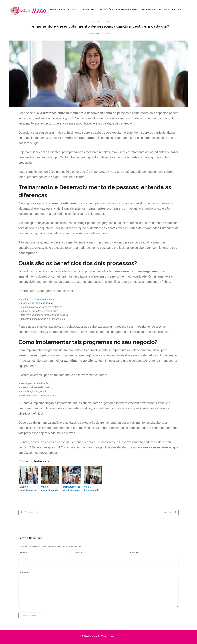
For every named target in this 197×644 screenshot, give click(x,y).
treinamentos (96, 209)
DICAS (75, 9)
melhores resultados (80, 138)
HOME (53, 9)
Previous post (29, 512)
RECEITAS (64, 9)
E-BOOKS (177, 9)
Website (134, 552)
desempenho (28, 253)
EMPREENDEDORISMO (127, 9)
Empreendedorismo (98, 33)
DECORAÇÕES (106, 9)
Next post (170, 512)
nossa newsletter (156, 447)
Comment (24, 572)
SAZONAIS (164, 9)
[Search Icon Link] (186, 10)
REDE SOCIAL (149, 9)
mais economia (44, 303)
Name (24, 552)
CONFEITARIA (88, 9)
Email (79, 552)
